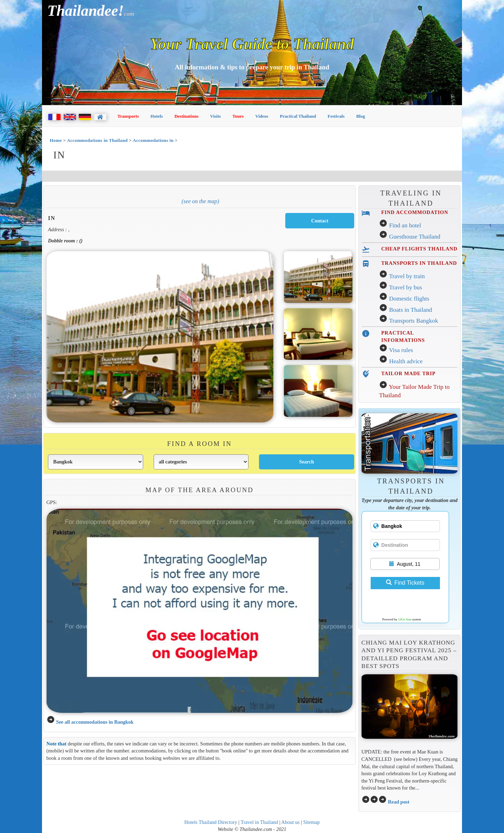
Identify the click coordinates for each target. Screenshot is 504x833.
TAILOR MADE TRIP (408, 373)
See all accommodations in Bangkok (95, 722)
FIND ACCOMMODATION (415, 212)
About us (291, 822)
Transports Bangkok (413, 321)
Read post (398, 802)
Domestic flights (409, 299)
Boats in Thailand (411, 310)
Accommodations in (154, 140)
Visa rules (401, 350)
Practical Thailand (298, 116)
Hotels (157, 116)
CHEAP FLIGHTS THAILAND (419, 249)
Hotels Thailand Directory (211, 822)
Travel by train (407, 276)
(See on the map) (200, 201)
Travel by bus (405, 287)
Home (56, 140)
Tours (238, 116)
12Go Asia (405, 619)
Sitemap (311, 822)
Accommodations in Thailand (97, 140)
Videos (262, 116)
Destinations (186, 116)
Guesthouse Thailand (415, 237)
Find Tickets (405, 583)
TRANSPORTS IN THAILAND (419, 263)
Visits (215, 116)
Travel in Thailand (260, 822)
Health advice (406, 361)
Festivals (336, 116)
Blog (361, 116)
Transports (128, 116)
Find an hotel (405, 225)
